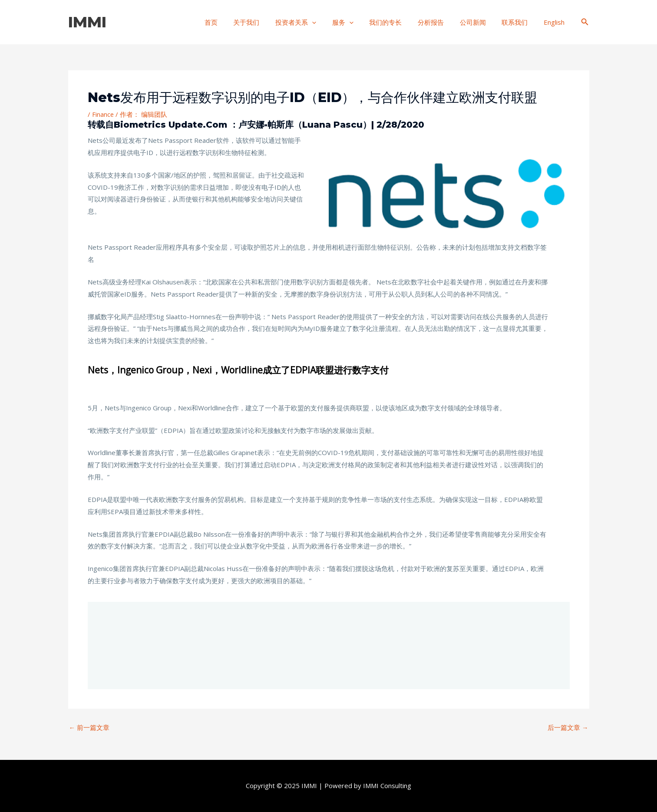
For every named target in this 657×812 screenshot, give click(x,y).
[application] (331, 22)
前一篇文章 (89, 728)
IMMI (87, 22)
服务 (358, 22)
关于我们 (268, 22)
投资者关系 (314, 22)
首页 (235, 22)
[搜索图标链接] (585, 22)
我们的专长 (398, 22)
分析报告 (441, 22)
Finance (103, 114)
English (555, 22)
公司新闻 (480, 22)
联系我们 (519, 22)
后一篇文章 (568, 728)
